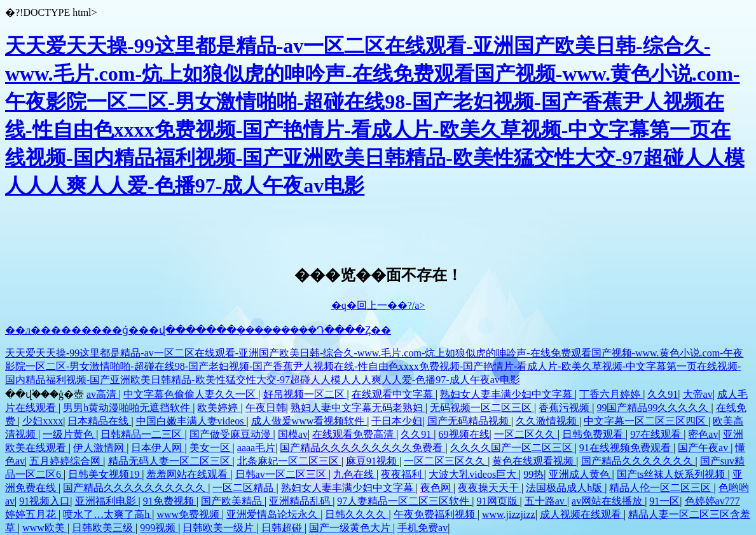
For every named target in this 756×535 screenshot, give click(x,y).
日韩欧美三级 (104, 528)
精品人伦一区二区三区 (661, 488)
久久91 (663, 394)
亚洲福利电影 (107, 501)
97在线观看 (657, 434)
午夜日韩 (266, 408)
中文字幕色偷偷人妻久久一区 (191, 394)
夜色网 (437, 488)
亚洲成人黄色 (581, 474)
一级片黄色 (69, 434)
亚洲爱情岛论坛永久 (273, 514)
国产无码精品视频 (469, 421)
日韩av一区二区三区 (282, 474)
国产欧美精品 (233, 501)
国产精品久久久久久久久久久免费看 (362, 448)
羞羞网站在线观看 (188, 474)
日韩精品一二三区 (142, 434)
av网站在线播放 (608, 501)
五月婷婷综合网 (66, 461)
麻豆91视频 (373, 461)
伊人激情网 (100, 448)
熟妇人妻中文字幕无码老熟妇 (358, 408)
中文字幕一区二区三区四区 (646, 421)
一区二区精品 (244, 488)
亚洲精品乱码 (301, 501)
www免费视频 (189, 514)
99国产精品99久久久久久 (654, 408)
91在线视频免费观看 (626, 448)
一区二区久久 (526, 434)
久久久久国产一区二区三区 (512, 448)
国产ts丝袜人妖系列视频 (672, 474)
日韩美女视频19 (105, 474)
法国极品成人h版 (565, 488)
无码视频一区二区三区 (482, 408)
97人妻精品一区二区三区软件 (404, 501)
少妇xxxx (43, 421)
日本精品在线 (99, 421)
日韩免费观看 (594, 434)
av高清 (103, 394)
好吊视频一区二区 (305, 394)
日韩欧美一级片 (219, 528)
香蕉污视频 (565, 408)
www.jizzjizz (509, 514)
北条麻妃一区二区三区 (289, 461)
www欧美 (45, 528)
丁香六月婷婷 (611, 394)
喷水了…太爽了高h (107, 514)
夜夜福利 (402, 474)
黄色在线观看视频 (534, 461)
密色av (703, 434)
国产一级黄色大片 (351, 528)
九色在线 (355, 474)
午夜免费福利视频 (436, 514)
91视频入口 (45, 501)
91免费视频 (170, 501)
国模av (293, 434)
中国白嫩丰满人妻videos (191, 421)
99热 (533, 474)
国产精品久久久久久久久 (638, 461)
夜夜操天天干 (490, 488)
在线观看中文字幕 (394, 394)
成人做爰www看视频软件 (309, 421)
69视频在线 (464, 434)
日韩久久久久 (357, 514)
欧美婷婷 (219, 408)
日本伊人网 (158, 448)
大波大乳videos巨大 (474, 474)
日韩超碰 (283, 528)
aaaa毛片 (256, 448)
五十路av (546, 501)
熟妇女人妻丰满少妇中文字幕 (507, 394)
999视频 (159, 528)
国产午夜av (704, 448)
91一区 (664, 501)
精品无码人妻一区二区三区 (170, 461)
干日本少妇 (397, 421)
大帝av (698, 394)
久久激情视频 (547, 421)
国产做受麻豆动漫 (231, 434)
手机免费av (423, 528)
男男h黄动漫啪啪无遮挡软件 (128, 408)
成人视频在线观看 (582, 514)
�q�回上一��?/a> (378, 305)
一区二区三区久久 (446, 461)
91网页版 (498, 501)
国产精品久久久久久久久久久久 (135, 488)
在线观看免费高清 (354, 434)
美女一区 (211, 448)
